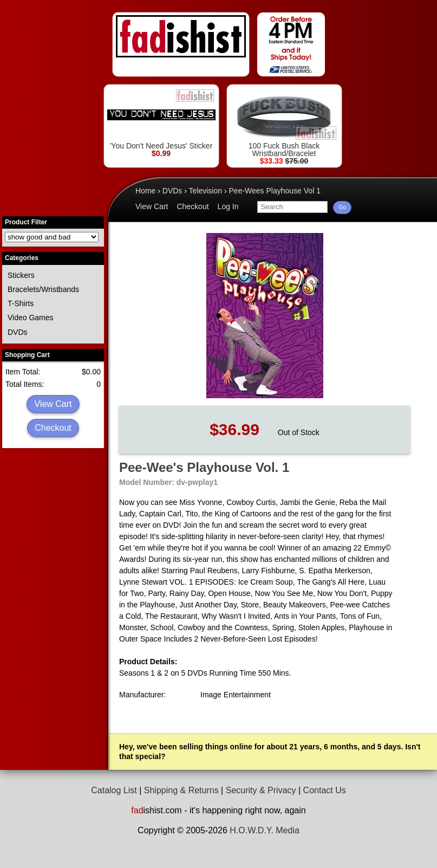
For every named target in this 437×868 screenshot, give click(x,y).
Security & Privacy (261, 790)
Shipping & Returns (181, 790)
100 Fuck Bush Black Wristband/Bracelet (284, 123)
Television (206, 191)
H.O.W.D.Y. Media (265, 830)
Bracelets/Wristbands (43, 289)
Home (145, 191)
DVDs (18, 332)
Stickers (21, 275)
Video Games (31, 318)
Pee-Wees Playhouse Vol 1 (275, 191)
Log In (228, 206)
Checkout (53, 428)
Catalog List (114, 790)
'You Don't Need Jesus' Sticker (161, 119)
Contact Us (325, 790)
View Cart (53, 404)
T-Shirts (21, 303)
